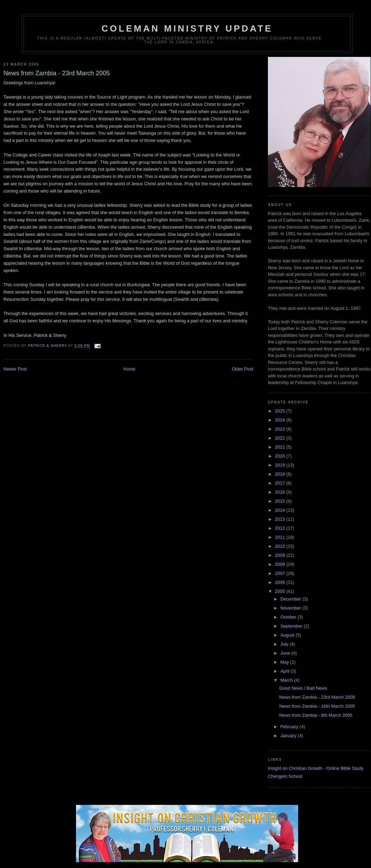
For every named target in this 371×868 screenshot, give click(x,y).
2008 (281, 564)
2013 (281, 519)
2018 (281, 474)
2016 (281, 492)
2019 (281, 465)
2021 (281, 447)
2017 (281, 483)
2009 (281, 555)
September (292, 626)
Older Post (242, 369)
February (290, 727)
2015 (281, 501)
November (292, 608)
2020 (281, 456)
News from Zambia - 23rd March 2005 (317, 697)
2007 (281, 573)
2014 (281, 510)
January (289, 736)
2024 (281, 420)
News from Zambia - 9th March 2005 (316, 715)
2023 (281, 429)
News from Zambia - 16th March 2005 (317, 706)
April (286, 671)
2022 (281, 438)
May (285, 662)
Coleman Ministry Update (187, 28)
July (285, 644)
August (288, 635)
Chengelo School (285, 776)
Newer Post (15, 369)
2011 (281, 537)
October (289, 617)
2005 (281, 591)
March (287, 680)
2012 (281, 528)
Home (129, 369)
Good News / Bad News (303, 688)
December (292, 599)
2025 (281, 411)
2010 (281, 546)
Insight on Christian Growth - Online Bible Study (316, 768)
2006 (281, 582)
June (286, 653)
